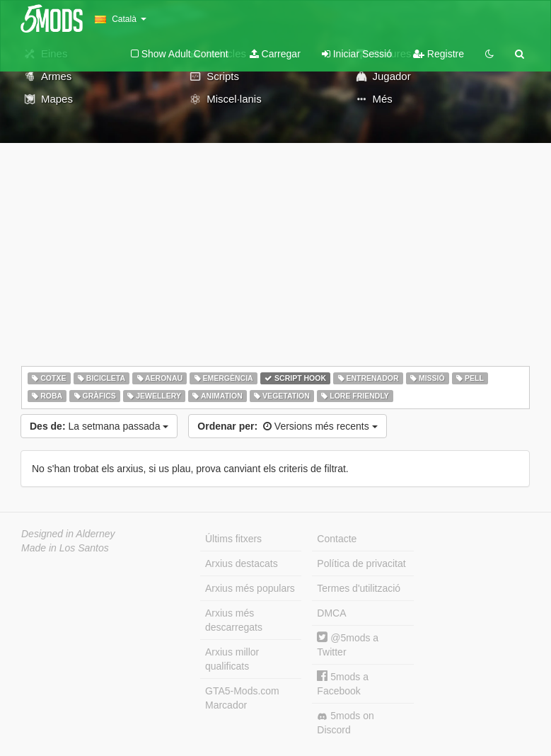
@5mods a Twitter (348, 645)
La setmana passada (99, 426)
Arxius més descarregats (234, 620)
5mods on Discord (345, 723)
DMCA (331, 613)
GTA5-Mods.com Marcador (242, 698)
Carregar (275, 54)
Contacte (337, 539)
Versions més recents (287, 426)
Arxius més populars (250, 588)
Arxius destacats (242, 563)
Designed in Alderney (68, 534)
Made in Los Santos (65, 548)
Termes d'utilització (359, 588)
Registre (439, 54)
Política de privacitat (361, 563)
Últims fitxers (233, 539)
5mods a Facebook (343, 683)
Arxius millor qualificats (232, 659)
